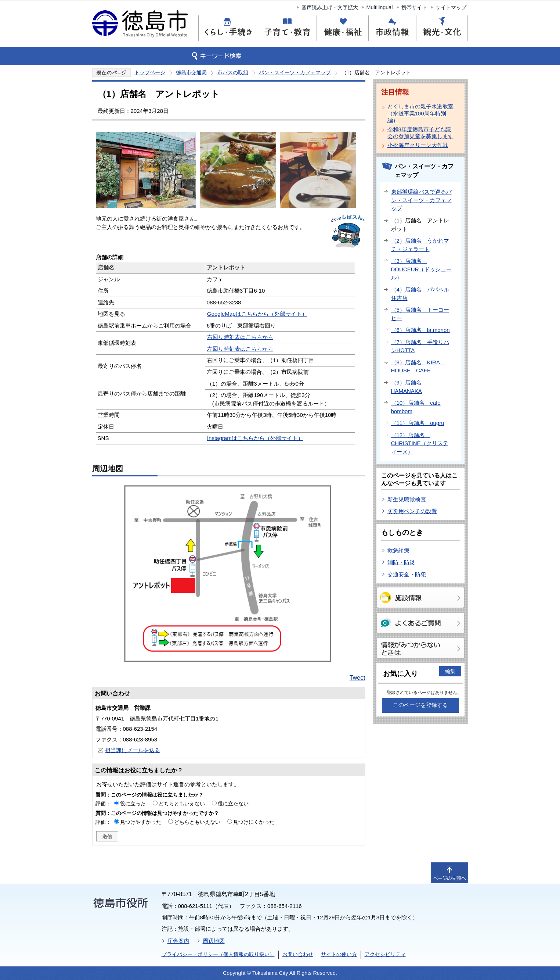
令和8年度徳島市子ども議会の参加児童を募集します (420, 133)
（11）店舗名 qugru (418, 423)
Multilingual (380, 7)
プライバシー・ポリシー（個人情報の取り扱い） (218, 954)
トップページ (150, 72)
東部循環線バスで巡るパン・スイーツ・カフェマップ (421, 200)
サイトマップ (451, 7)
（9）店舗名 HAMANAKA (409, 387)
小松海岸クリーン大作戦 (418, 145)
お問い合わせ (298, 954)
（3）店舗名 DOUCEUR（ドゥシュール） (422, 269)
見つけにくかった (254, 822)
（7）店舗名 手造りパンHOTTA (420, 346)
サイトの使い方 (339, 954)
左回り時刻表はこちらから (240, 349)
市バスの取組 (233, 72)
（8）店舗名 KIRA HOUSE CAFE (418, 366)
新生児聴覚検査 (407, 499)
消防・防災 (401, 562)
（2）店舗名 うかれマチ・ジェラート (420, 245)
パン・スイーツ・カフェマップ (295, 72)
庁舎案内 (178, 941)
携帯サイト (414, 7)
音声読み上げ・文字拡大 (330, 7)
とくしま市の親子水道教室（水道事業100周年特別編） (420, 113)
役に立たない (233, 804)
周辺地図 (214, 941)
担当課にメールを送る (133, 750)
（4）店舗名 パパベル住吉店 (420, 294)
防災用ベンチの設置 (412, 511)
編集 (450, 671)
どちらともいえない (182, 804)
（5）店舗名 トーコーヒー (420, 314)
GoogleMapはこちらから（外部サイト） (257, 314)
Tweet (357, 678)
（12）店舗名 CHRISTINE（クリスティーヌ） (420, 443)
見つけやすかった (141, 822)
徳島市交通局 (191, 72)
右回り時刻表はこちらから (240, 337)
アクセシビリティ (385, 954)
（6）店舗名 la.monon (420, 330)
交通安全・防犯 (407, 574)
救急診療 (398, 550)
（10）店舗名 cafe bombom (416, 407)
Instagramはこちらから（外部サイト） (255, 438)
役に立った (133, 804)
